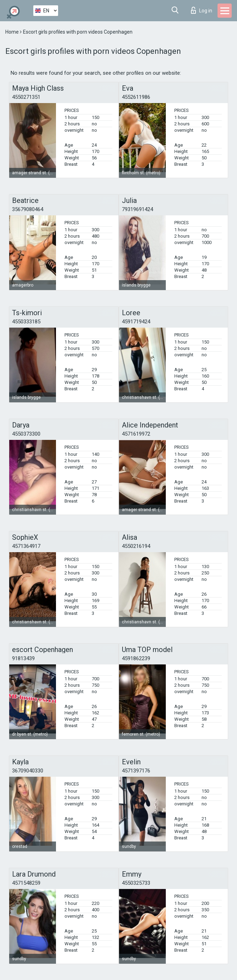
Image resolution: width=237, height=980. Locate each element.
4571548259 (26, 883)
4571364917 (26, 546)
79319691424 (137, 209)
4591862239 (136, 658)
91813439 (23, 658)
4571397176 (136, 771)
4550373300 (26, 434)
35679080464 (28, 209)
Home (13, 32)
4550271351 (26, 97)
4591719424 (136, 322)
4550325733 (136, 883)
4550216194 (136, 546)
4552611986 (136, 97)
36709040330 (28, 771)
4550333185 (26, 322)
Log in (202, 10)
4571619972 (136, 434)
